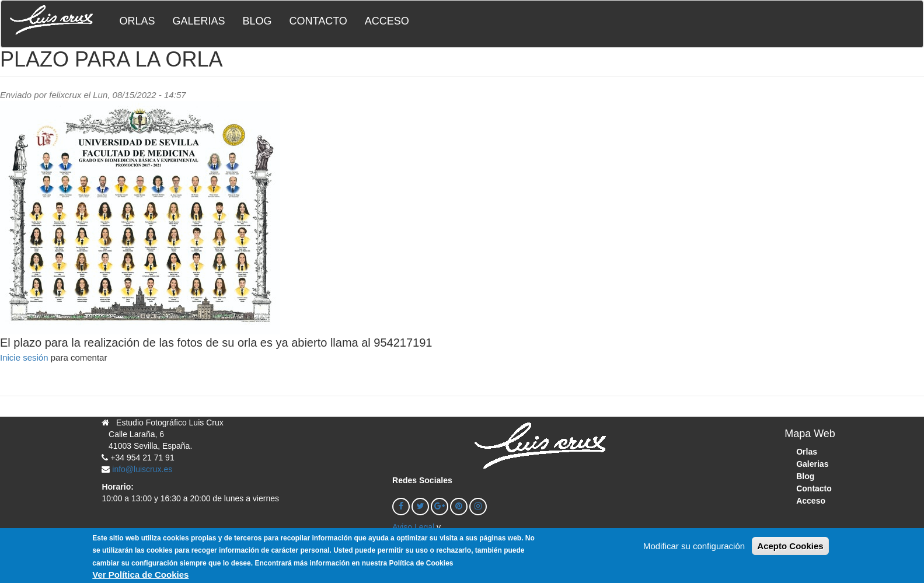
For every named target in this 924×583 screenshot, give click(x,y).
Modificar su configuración (694, 551)
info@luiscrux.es (142, 469)
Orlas (137, 21)
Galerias (198, 21)
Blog (257, 21)
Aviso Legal (413, 527)
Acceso (387, 21)
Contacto (318, 21)
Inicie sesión (24, 357)
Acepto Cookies (790, 551)
